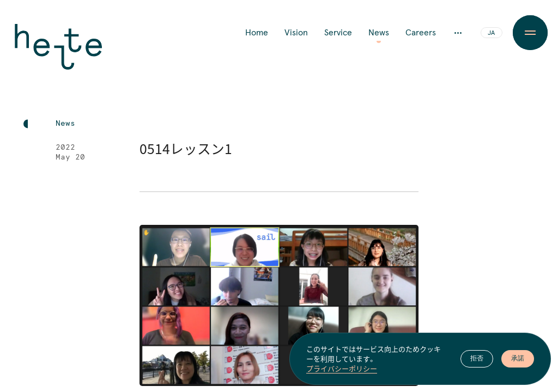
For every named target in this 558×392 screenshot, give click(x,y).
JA (491, 33)
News (379, 33)
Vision (296, 33)
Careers (421, 33)
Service (338, 33)
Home (257, 33)
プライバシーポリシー (342, 369)
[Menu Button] (530, 33)
